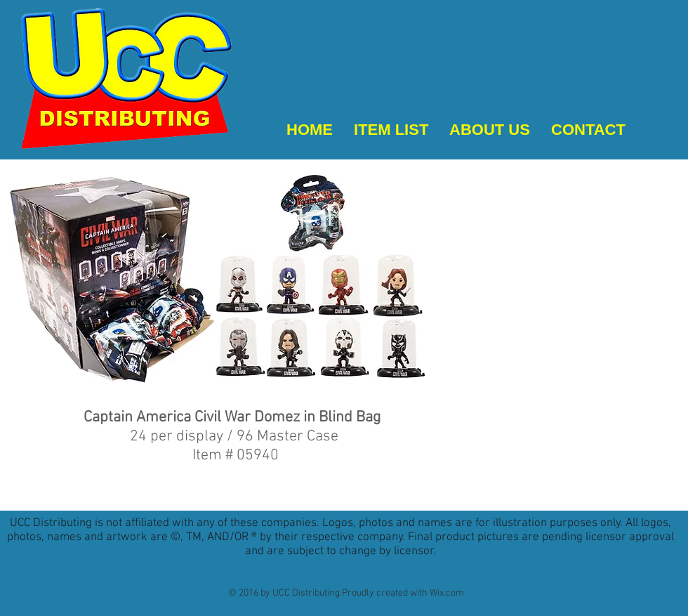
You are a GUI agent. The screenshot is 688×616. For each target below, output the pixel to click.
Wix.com (447, 593)
